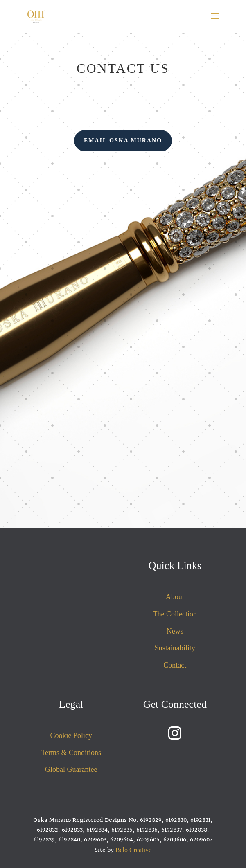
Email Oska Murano (123, 141)
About (175, 597)
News (175, 631)
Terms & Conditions (71, 753)
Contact (175, 665)
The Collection (175, 614)
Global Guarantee (71, 769)
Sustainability (175, 648)
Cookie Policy (71, 735)
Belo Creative (133, 850)
